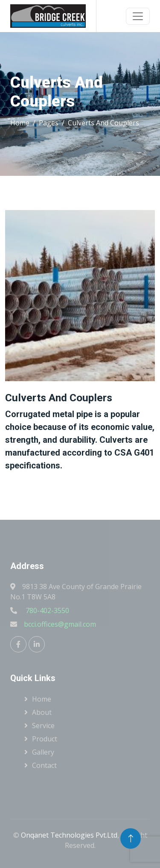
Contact (44, 765)
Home (20, 123)
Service (43, 726)
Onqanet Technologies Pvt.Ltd (69, 835)
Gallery (43, 752)
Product (45, 739)
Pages (49, 123)
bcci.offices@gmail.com (60, 624)
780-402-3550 (47, 610)
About (42, 712)
